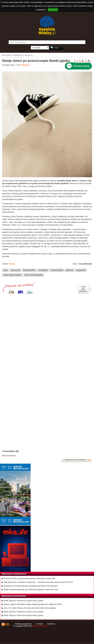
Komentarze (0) (11, 451)
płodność (70, 270)
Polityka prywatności (23, 624)
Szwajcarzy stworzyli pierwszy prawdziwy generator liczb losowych (31, 586)
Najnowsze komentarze (14, 596)
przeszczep (15, 270)
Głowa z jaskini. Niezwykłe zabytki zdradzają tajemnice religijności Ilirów (33, 604)
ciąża (6, 270)
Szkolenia (51, 624)
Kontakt (40, 624)
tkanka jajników (29, 270)
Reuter (12, 264)
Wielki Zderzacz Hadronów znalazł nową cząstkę (23, 601)
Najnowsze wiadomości (14, 574)
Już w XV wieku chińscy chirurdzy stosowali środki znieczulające (30, 608)
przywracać (81, 270)
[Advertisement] (47, 323)
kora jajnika (43, 270)
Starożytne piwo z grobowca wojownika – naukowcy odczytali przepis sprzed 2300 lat (38, 582)
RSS (7, 624)
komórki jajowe (57, 270)
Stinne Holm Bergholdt (34, 275)
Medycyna (26, 65)
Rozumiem (53, 10)
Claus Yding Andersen (12, 275)
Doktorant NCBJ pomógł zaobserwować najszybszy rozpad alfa (29, 578)
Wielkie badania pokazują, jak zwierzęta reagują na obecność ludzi (31, 590)
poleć (90, 289)
